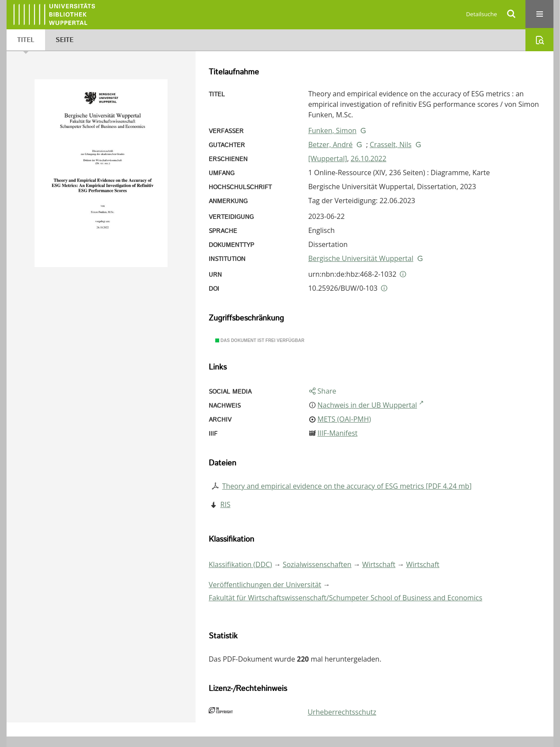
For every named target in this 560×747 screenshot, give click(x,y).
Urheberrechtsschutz (342, 712)
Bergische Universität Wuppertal (360, 258)
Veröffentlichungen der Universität (265, 585)
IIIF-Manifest (338, 433)
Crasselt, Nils (391, 144)
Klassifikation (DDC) (240, 564)
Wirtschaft (379, 564)
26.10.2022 (368, 159)
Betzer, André (330, 144)
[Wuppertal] (327, 159)
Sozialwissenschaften (317, 564)
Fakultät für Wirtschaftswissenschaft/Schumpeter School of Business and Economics (345, 598)
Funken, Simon (332, 130)
